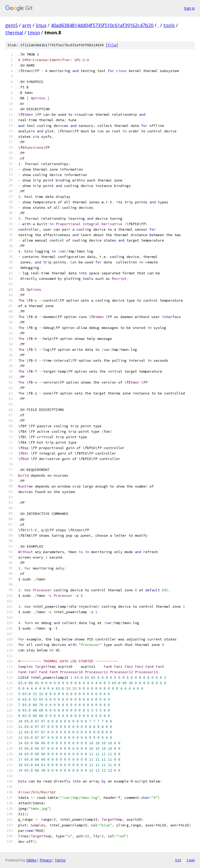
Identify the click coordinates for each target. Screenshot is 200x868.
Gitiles (31, 860)
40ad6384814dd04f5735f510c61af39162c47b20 (102, 25)
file (112, 45)
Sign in (189, 8)
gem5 (11, 25)
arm (27, 25)
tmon (34, 33)
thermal (14, 33)
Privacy (46, 860)
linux (41, 25)
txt (178, 860)
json (191, 860)
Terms (60, 860)
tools (169, 25)
